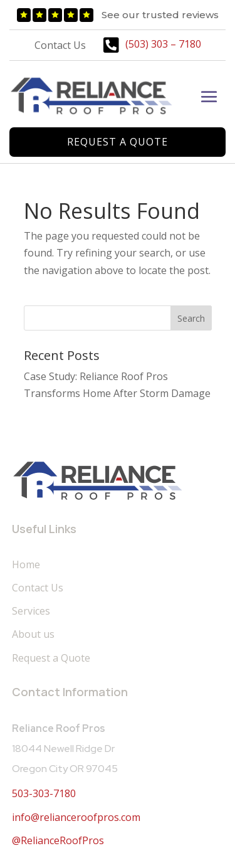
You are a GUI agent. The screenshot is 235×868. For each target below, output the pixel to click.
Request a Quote (118, 142)
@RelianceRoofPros (58, 840)
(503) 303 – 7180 (163, 44)
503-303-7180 (44, 793)
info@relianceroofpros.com (76, 817)
